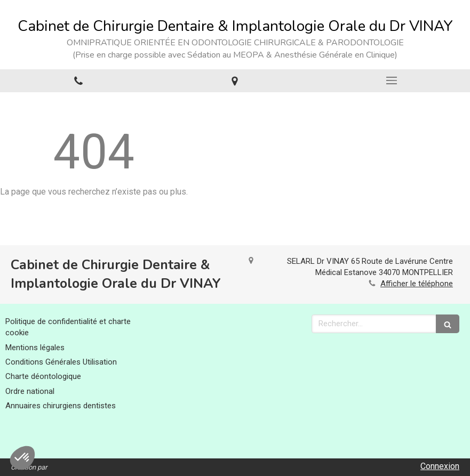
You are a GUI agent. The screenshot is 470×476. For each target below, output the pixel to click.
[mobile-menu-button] (392, 80)
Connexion (440, 466)
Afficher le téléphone (417, 284)
